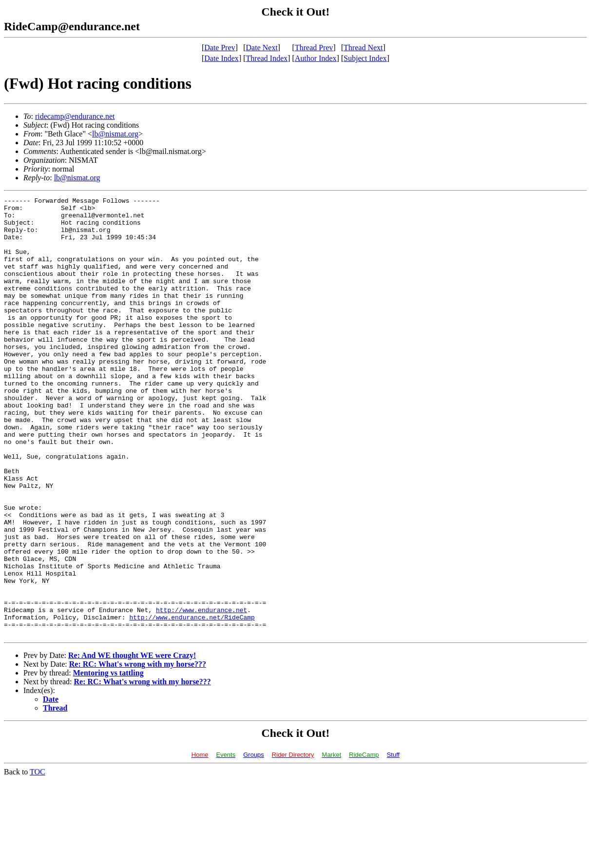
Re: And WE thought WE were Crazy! (132, 743)
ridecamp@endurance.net (75, 116)
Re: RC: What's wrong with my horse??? (138, 752)
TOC (38, 859)
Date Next (262, 48)
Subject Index (365, 58)
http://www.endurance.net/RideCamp (192, 702)
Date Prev (220, 48)
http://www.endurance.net (201, 693)
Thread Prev (314, 48)
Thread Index (267, 58)
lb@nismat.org (115, 134)
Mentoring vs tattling (108, 761)
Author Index (316, 58)
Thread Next (363, 48)
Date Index (221, 58)
